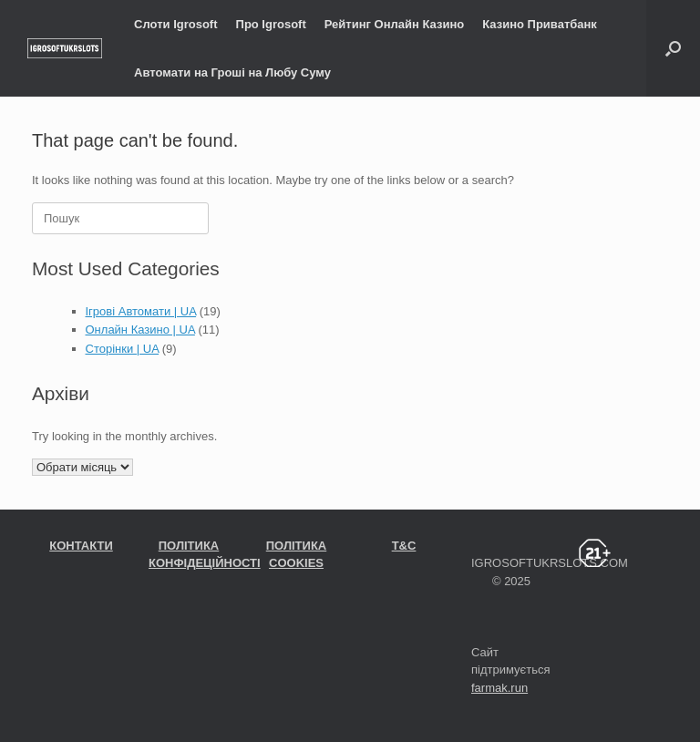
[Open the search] (673, 48)
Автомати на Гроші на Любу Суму (232, 72)
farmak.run (499, 688)
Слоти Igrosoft (175, 24)
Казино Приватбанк (540, 24)
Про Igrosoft (271, 24)
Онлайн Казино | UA (140, 330)
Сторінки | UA (123, 349)
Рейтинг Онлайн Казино (394, 24)
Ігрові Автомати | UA (141, 311)
